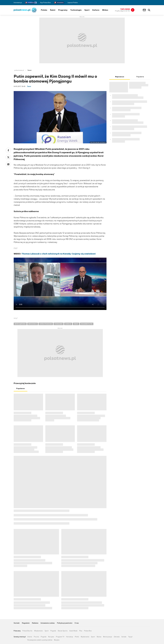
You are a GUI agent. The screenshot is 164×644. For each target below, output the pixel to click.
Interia (30, 637)
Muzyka (57, 640)
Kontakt (17, 623)
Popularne (20, 388)
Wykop (8, 164)
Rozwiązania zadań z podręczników (40, 640)
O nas (77, 623)
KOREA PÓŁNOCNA (46, 324)
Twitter (146, 3)
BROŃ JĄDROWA (20, 324)
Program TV (60, 637)
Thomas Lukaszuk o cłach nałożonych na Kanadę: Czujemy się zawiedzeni (59, 254)
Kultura (96, 10)
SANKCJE (68, 324)
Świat (53, 10)
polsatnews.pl (19, 70)
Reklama (35, 623)
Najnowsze (120, 77)
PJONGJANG (59, 324)
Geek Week (73, 631)
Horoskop (70, 637)
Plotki (77, 637)
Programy (63, 10)
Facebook (143, 3)
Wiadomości (38, 631)
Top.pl (130, 637)
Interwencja (18, 3)
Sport (87, 10)
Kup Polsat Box (45, 3)
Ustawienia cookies (48, 623)
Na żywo (51, 637)
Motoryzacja (108, 637)
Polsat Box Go (27, 631)
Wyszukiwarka (149, 10)
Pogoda (53, 631)
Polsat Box (88, 631)
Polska (44, 10)
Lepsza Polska (73, 3)
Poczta (36, 637)
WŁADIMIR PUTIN (87, 324)
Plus (81, 631)
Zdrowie (117, 637)
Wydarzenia (85, 637)
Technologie (76, 10)
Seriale (124, 637)
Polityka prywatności (65, 623)
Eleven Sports (63, 631)
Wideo (105, 10)
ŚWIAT (76, 324)
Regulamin (26, 623)
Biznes (99, 637)
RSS (149, 3)
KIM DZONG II (33, 324)
